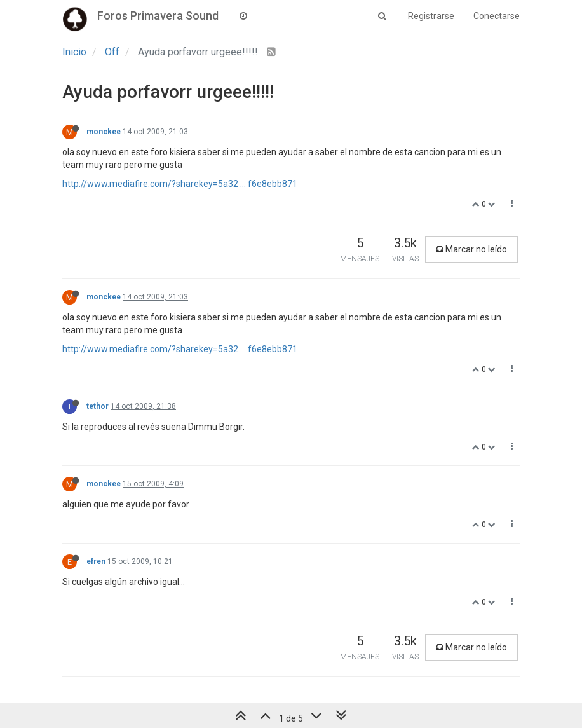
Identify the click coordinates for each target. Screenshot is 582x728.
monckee (104, 132)
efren (96, 561)
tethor (98, 406)
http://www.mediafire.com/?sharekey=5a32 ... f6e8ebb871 (180, 184)
